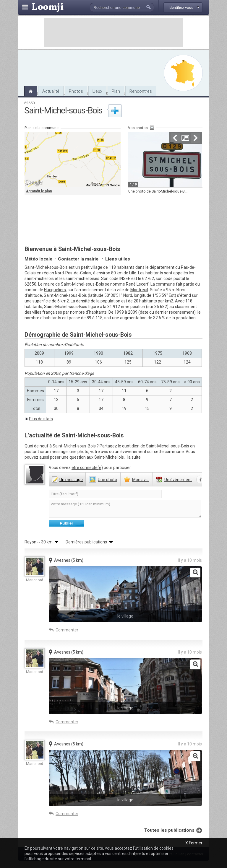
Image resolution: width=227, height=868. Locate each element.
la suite (134, 457)
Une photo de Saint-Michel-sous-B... (158, 191)
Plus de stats (41, 419)
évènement (178, 480)
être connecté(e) (87, 468)
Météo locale (38, 259)
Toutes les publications (169, 830)
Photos (76, 91)
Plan (116, 91)
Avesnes (62, 560)
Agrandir (185, 138)
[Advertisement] (113, 32)
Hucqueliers (55, 290)
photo (107, 480)
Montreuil (139, 290)
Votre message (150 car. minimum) (125, 509)
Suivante (195, 138)
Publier (66, 523)
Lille (133, 273)
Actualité (51, 91)
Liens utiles (118, 259)
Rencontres (141, 91)
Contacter (78, 259)
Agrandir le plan (39, 191)
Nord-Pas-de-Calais (73, 273)
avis (140, 480)
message (71, 480)
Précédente (175, 138)
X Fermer (194, 843)
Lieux (97, 91)
